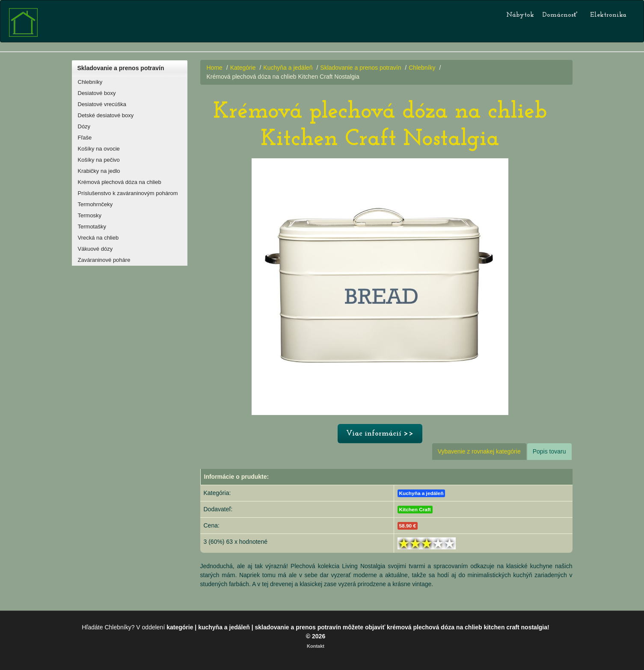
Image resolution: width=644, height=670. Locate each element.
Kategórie (243, 68)
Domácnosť (560, 15)
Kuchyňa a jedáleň (289, 68)
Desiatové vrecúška (102, 104)
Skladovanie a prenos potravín (121, 68)
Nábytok (520, 15)
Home (215, 68)
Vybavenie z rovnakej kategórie (479, 451)
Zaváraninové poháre (104, 260)
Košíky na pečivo (99, 160)
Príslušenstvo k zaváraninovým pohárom (128, 193)
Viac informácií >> (380, 434)
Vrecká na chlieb (98, 238)
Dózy (84, 126)
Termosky (90, 215)
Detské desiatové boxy (106, 115)
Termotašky (92, 227)
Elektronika (608, 15)
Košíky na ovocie (99, 149)
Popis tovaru (549, 451)
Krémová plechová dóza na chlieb (120, 182)
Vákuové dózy (95, 249)
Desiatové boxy (97, 93)
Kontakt (316, 646)
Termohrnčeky (95, 204)
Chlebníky (90, 82)
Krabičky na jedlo (99, 171)
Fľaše (85, 138)
